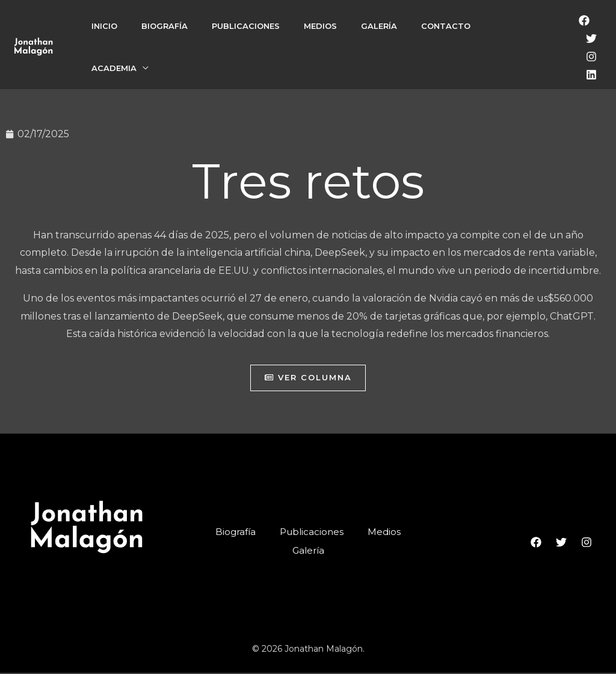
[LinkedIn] (591, 75)
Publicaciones (246, 26)
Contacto (446, 26)
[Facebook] (584, 20)
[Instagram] (591, 57)
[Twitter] (591, 39)
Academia (114, 68)
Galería (379, 26)
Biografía (165, 26)
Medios (320, 26)
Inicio (104, 26)
